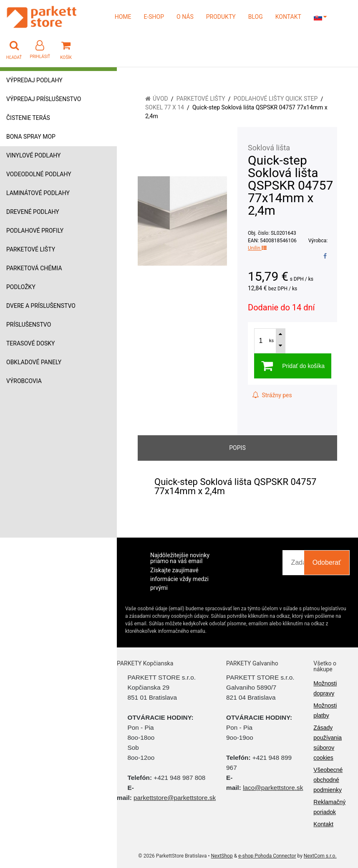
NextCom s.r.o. (320, 856)
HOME (123, 17)
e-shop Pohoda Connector (267, 856)
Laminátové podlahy (38, 193)
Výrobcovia (24, 381)
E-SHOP (154, 17)
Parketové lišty (31, 249)
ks (271, 341)
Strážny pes (272, 395)
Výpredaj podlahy (34, 80)
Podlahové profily (35, 231)
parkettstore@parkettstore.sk (175, 798)
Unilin (257, 248)
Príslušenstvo (29, 325)
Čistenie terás (28, 118)
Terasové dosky (31, 343)
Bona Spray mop (31, 137)
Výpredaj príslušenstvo (44, 99)
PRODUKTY (221, 17)
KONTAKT (288, 17)
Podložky (21, 287)
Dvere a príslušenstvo (41, 306)
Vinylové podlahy (34, 155)
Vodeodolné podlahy (39, 174)
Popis (237, 448)
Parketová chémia (34, 268)
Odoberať (327, 562)
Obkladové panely (34, 362)
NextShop (222, 856)
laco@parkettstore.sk (273, 788)
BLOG (256, 17)
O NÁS (185, 17)
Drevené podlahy (33, 212)
